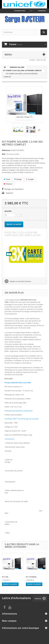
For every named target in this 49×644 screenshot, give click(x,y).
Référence (6, 150)
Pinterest (8, 184)
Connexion (42, 11)
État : (4, 154)
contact (32, 60)
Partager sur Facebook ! (14, 189)
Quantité (8, 211)
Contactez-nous (20, 11)
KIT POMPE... (32, 577)
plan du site (41, 60)
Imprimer (10, 193)
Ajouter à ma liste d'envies (20, 281)
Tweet (7, 179)
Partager (18, 179)
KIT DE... (6, 577)
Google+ (30, 179)
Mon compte (9, 621)
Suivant (39, 130)
